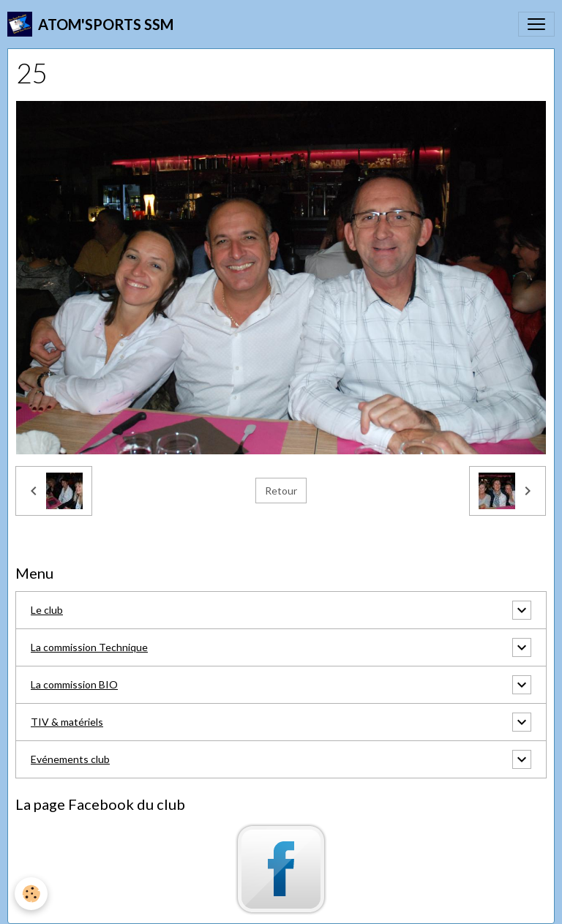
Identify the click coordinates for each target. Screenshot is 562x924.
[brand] (90, 24)
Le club (47, 610)
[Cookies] (31, 894)
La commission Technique (89, 647)
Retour (281, 491)
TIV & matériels (67, 722)
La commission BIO (74, 684)
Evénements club (70, 759)
